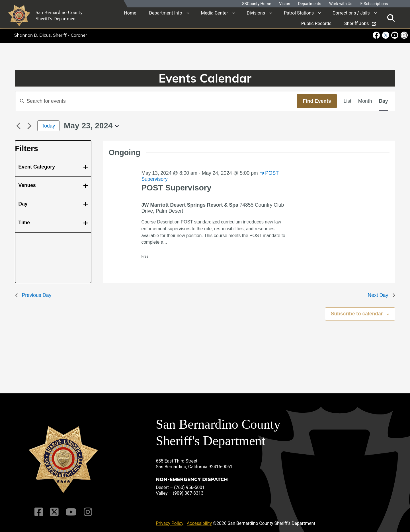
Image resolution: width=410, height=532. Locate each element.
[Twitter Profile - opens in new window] (385, 35)
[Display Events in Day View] (383, 101)
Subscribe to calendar (357, 314)
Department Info (165, 13)
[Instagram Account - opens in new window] (404, 35)
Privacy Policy (170, 519)
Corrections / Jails (351, 13)
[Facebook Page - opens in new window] (377, 35)
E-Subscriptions (374, 4)
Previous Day (33, 295)
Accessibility (199, 519)
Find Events (317, 101)
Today (49, 126)
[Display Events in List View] (348, 101)
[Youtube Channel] (71, 508)
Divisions (256, 13)
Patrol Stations (299, 13)
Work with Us (341, 4)
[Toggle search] (391, 18)
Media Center (215, 13)
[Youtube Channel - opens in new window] (395, 35)
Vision (285, 4)
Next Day (382, 295)
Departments (310, 4)
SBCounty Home (257, 4)
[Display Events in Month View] (365, 101)
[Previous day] (19, 126)
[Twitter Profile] (55, 508)
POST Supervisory (176, 188)
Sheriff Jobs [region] (360, 23)
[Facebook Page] (40, 508)
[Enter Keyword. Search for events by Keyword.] (156, 101)
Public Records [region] (316, 23)
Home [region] (130, 13)
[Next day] (30, 126)
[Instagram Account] (87, 508)
